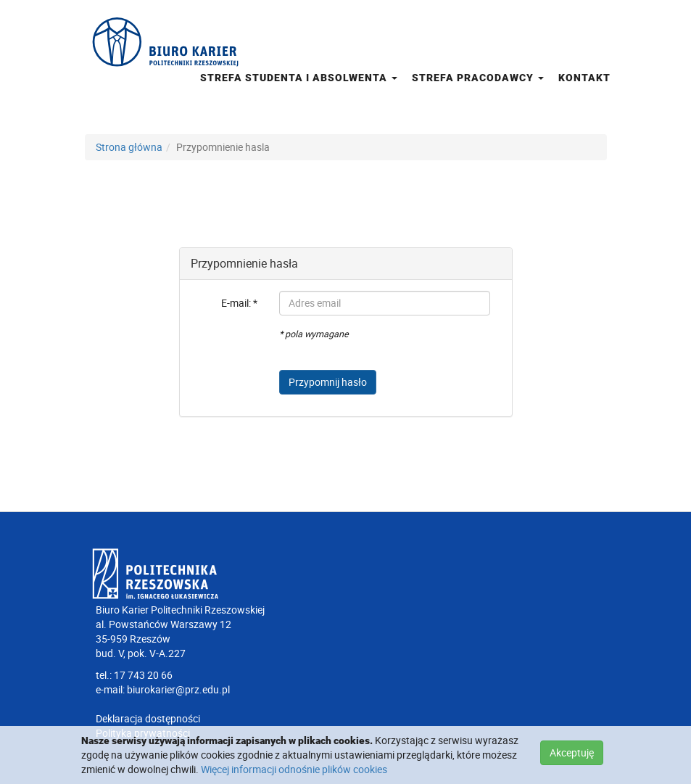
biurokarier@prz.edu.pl (178, 689)
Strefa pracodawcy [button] (478, 78)
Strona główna (129, 147)
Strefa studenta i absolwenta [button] (299, 78)
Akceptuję (572, 752)
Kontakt (584, 78)
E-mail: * (239, 303)
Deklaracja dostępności (148, 718)
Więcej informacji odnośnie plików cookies (294, 769)
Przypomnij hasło (328, 382)
